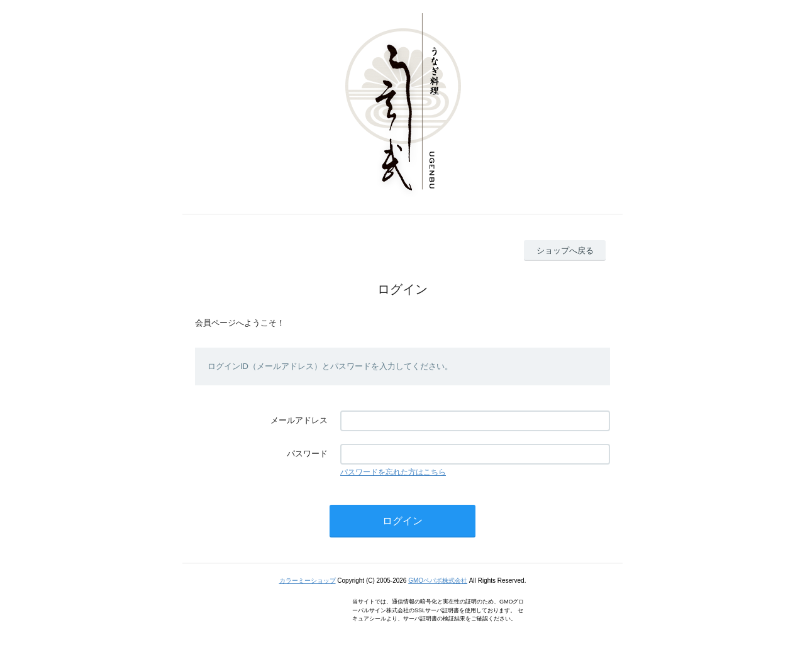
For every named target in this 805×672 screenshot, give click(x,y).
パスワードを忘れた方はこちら (393, 472)
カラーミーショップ (308, 581)
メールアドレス (299, 420)
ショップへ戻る (565, 251)
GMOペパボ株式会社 (438, 581)
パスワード (307, 454)
